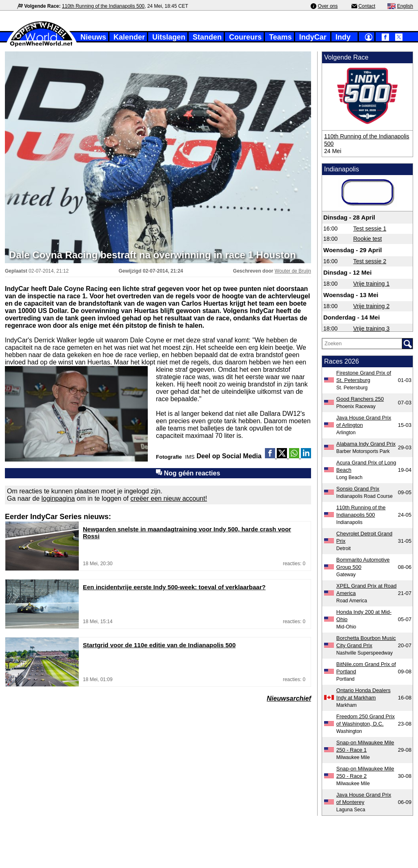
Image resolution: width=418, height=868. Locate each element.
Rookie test (367, 239)
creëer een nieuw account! (169, 498)
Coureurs (245, 37)
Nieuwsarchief (289, 698)
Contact (367, 6)
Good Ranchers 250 (360, 399)
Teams (280, 37)
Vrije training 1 (371, 284)
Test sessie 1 (370, 229)
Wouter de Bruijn (293, 271)
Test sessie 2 (370, 261)
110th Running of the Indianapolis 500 (103, 6)
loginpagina (58, 498)
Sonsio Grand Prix (358, 489)
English (405, 6)
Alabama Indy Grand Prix (366, 444)
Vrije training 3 (371, 329)
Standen (207, 37)
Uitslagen (169, 37)
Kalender (129, 37)
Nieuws (93, 37)
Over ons (328, 6)
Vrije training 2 (371, 306)
